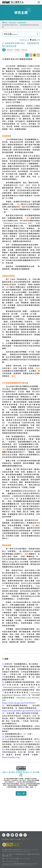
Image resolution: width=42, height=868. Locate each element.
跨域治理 (24, 50)
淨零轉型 (17, 50)
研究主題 (12, 23)
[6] (3, 734)
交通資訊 (12, 839)
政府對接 (10, 50)
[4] (3, 713)
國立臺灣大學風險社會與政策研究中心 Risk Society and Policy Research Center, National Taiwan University (20, 850)
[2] (3, 682)
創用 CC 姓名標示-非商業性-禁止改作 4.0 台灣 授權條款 (21, 773)
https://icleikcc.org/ (11, 757)
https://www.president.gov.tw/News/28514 (21, 711)
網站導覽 (5, 839)
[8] (3, 739)
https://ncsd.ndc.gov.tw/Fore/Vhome (19, 703)
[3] (3, 705)
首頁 (6, 23)
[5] (3, 726)
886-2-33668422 (11, 859)
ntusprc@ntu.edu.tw (12, 861)
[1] (3, 664)
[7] (3, 736)
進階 (4, 50)
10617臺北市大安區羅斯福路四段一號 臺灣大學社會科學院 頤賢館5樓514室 (21, 855)
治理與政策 (22, 23)
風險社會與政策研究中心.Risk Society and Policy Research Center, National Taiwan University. (20, 865)
